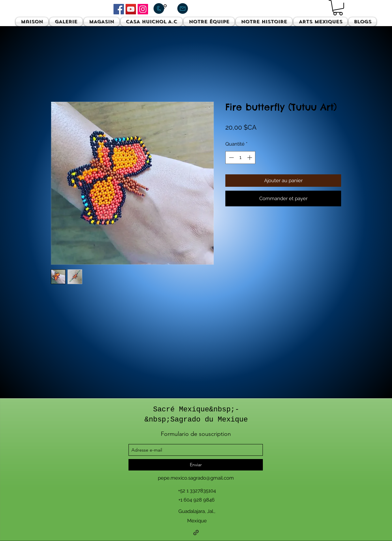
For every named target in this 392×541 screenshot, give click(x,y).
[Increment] (250, 158)
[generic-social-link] (196, 533)
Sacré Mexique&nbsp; (194, 410)
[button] (338, 8)
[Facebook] (119, 9)
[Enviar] (196, 465)
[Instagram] (143, 9)
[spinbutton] (241, 158)
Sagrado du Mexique (209, 420)
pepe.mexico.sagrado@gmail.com (196, 478)
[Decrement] (231, 158)
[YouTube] (131, 9)
